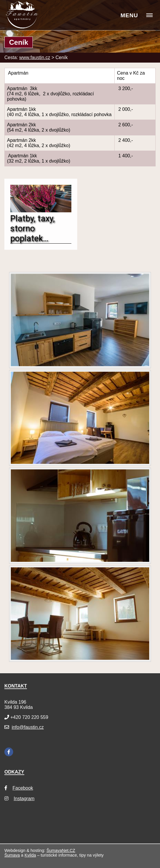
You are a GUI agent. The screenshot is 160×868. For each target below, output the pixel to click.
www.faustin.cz (35, 57)
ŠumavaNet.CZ (61, 850)
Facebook (23, 788)
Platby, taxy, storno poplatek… (32, 228)
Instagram (24, 799)
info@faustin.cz (28, 727)
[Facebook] (9, 752)
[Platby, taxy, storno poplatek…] (41, 211)
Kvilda (30, 855)
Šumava (12, 855)
